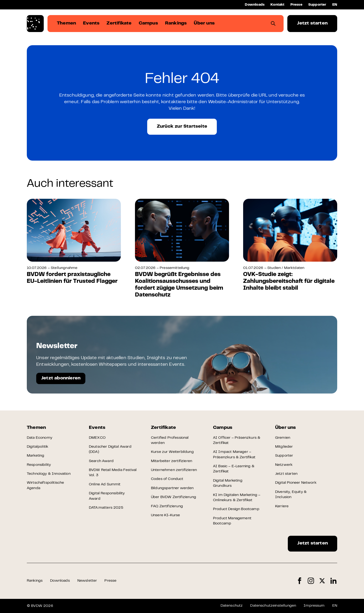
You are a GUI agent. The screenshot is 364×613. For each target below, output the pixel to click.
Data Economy (40, 438)
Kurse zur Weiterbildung (172, 452)
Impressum (314, 606)
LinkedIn (333, 581)
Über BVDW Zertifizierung (174, 497)
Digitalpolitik (38, 447)
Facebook (300, 581)
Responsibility (39, 465)
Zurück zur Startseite (182, 127)
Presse (296, 5)
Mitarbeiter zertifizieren (172, 461)
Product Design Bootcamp (236, 509)
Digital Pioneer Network (296, 483)
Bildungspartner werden (172, 488)
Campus (223, 428)
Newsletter (87, 581)
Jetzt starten (312, 23)
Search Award (101, 461)
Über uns (286, 428)
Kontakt (277, 5)
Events (97, 428)
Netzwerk (284, 465)
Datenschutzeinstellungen (273, 606)
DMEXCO (97, 438)
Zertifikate (163, 428)
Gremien (283, 438)
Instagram (311, 581)
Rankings (35, 581)
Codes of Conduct (167, 479)
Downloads (255, 5)
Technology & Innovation (49, 474)
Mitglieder (284, 447)
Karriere (282, 506)
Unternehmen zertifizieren (174, 470)
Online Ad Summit (105, 484)
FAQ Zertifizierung (167, 506)
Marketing (36, 456)
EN (335, 5)
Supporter (317, 5)
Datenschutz (232, 606)
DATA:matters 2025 (106, 508)
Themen (36, 428)
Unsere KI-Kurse (165, 515)
